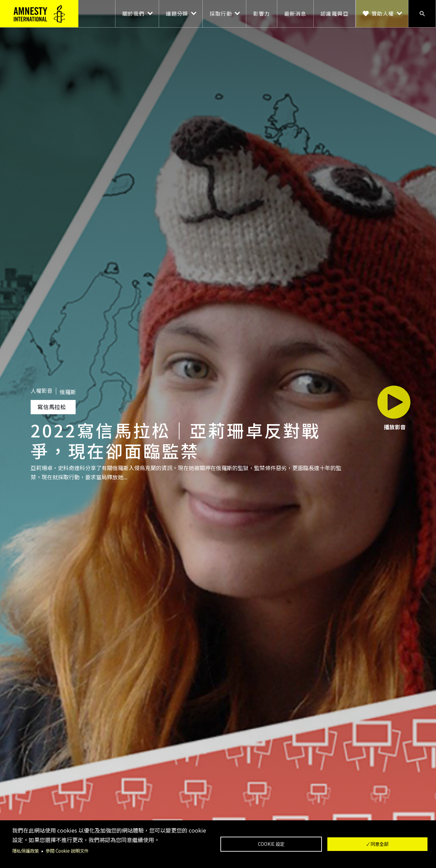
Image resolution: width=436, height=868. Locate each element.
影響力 (262, 13)
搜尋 (422, 14)
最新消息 (295, 13)
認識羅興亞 (335, 13)
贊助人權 (383, 13)
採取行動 (221, 13)
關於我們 (134, 13)
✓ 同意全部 (377, 844)
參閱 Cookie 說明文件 (71, 851)
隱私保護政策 (27, 851)
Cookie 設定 (271, 844)
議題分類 (177, 13)
